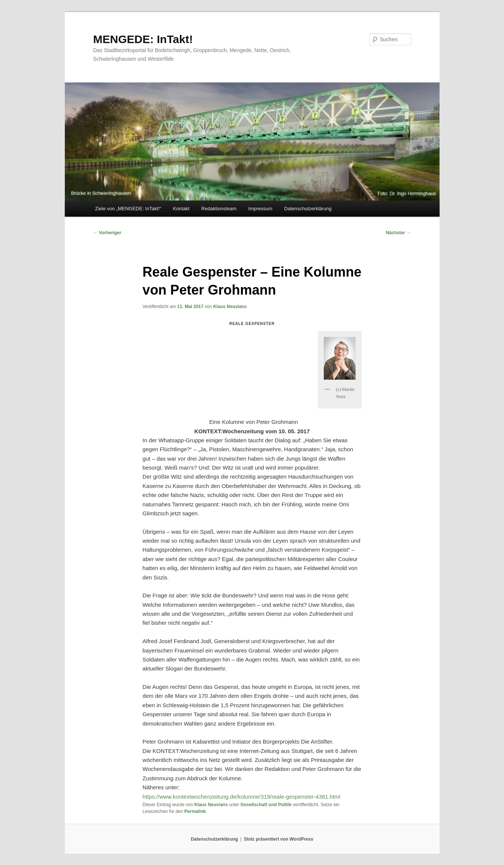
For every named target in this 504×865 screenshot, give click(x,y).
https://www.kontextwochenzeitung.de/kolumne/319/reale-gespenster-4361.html (241, 797)
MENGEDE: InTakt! (143, 39)
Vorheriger (107, 233)
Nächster (399, 233)
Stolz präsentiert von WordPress (279, 839)
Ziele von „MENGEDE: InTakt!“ (128, 209)
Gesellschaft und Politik (266, 805)
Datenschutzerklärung (308, 209)
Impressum (260, 209)
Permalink (195, 811)
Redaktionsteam (219, 209)
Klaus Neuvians (230, 307)
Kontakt (181, 209)
